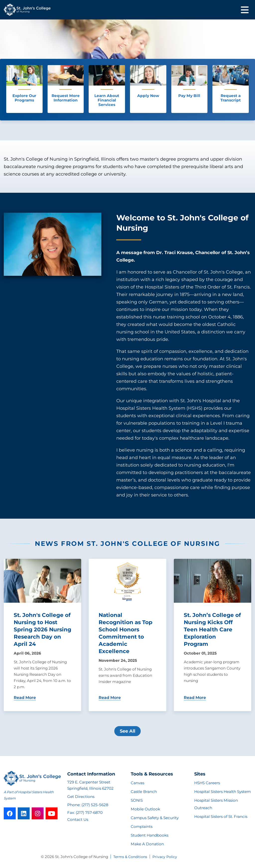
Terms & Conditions (130, 857)
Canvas (137, 783)
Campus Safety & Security (155, 818)
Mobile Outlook (145, 809)
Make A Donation (147, 844)
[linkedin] (24, 814)
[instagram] (38, 814)
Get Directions (81, 797)
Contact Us (78, 820)
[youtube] (52, 814)
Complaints (142, 826)
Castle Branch (144, 792)
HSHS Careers (207, 783)
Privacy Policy (165, 857)
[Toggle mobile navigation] (245, 10)
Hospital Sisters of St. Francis (221, 817)
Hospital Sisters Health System (223, 792)
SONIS (137, 800)
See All (127, 731)
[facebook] (10, 814)
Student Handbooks (150, 835)
